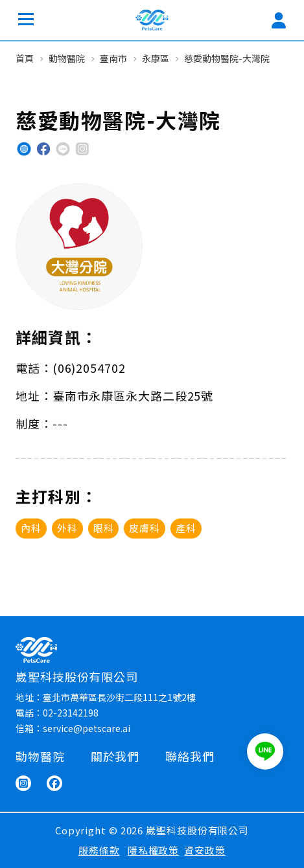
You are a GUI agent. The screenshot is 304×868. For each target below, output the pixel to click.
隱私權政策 (154, 850)
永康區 (156, 58)
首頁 (25, 58)
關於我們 (115, 756)
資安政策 (205, 850)
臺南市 (113, 58)
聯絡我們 (190, 756)
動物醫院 (67, 58)
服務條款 (99, 850)
